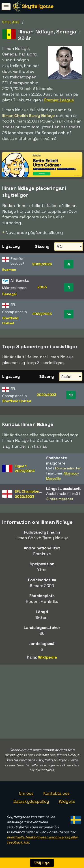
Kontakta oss (56, 793)
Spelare (11, 22)
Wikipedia (48, 657)
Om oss (26, 793)
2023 (42, 287)
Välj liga (42, 863)
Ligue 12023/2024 (25, 469)
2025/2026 (42, 264)
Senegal (9, 294)
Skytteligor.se (38, 6)
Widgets (67, 801)
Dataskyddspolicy (31, 801)
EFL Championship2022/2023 (31, 494)
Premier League (59, 100)
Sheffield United (10, 321)
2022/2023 (42, 314)
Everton (9, 270)
